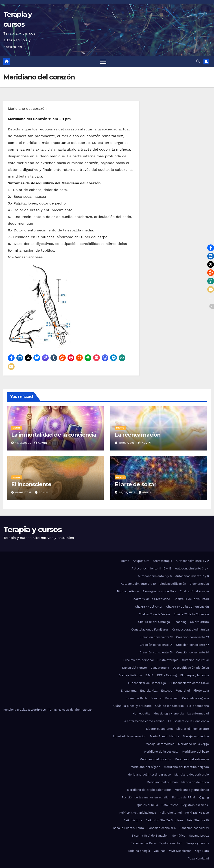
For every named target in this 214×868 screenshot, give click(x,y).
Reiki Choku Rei (171, 813)
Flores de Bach (136, 698)
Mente (17, 428)
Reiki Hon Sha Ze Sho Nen (164, 820)
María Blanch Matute (165, 736)
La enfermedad (198, 713)
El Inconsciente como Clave (189, 683)
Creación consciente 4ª (192, 645)
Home (125, 561)
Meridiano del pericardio (192, 775)
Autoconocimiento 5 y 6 (155, 576)
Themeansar (83, 710)
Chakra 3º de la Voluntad (191, 599)
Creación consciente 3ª (156, 645)
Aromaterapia (163, 561)
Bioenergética (199, 584)
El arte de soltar (136, 484)
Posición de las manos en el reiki (145, 797)
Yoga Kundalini (199, 858)
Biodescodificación (173, 584)
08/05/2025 (24, 493)
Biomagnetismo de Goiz (159, 591)
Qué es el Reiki (147, 805)
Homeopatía (141, 713)
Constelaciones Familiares (150, 630)
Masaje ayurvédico (196, 736)
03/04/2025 (128, 493)
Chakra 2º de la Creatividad (151, 599)
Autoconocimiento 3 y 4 (192, 568)
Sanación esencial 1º (162, 828)
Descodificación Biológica (191, 668)
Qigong (204, 797)
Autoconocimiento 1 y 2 (192, 561)
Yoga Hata (202, 851)
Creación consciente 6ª (192, 652)
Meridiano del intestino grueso (149, 775)
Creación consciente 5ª (156, 652)
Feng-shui (183, 691)
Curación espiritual (195, 660)
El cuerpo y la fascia (195, 675)
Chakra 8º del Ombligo (154, 622)
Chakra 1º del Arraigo (194, 591)
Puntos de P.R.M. (184, 797)
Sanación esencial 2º (194, 828)
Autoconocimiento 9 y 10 (138, 584)
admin (41, 443)
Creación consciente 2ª (192, 637)
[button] (198, 61)
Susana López (199, 836)
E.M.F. (149, 675)
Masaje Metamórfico (160, 744)
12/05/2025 (24, 443)
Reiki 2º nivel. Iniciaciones (138, 813)
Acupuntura (141, 561)
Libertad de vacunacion (130, 736)
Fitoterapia (201, 691)
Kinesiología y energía (168, 713)
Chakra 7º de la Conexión (191, 614)
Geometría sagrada (195, 698)
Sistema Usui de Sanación (150, 836)
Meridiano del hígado (146, 767)
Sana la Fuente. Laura (128, 828)
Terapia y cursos (32, 530)
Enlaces (167, 691)
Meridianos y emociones (192, 790)
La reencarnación (138, 435)
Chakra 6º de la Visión (154, 614)
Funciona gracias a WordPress (25, 710)
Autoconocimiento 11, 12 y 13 (151, 568)
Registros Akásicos (195, 805)
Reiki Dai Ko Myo (197, 813)
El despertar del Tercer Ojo (147, 683)
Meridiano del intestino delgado (186, 767)
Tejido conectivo (171, 843)
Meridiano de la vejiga (193, 744)
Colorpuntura (199, 622)
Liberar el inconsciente (193, 729)
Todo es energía (139, 851)
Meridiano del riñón (195, 782)
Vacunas (160, 851)
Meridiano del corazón (155, 759)
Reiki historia (133, 820)
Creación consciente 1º (156, 637)
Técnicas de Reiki (144, 843)
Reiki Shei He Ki (198, 820)
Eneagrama (129, 691)
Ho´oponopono (198, 706)
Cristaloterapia (168, 660)
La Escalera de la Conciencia (188, 721)
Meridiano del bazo (195, 752)
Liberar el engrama (159, 729)
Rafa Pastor (170, 805)
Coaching (180, 622)
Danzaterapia (160, 668)
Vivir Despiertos (180, 851)
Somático (179, 836)
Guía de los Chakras (169, 706)
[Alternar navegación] (103, 62)
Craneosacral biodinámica (190, 630)
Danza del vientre (134, 668)
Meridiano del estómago (192, 759)
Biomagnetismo (128, 591)
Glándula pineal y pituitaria (132, 706)
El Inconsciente (31, 484)
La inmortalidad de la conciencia (54, 435)
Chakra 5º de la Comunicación (188, 607)
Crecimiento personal (139, 660)
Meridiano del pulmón (162, 782)
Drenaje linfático (130, 675)
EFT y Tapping (167, 675)
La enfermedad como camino (144, 721)
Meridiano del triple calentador (149, 790)
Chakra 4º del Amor (149, 607)
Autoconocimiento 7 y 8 (192, 576)
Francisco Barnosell (164, 698)
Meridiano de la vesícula (161, 752)
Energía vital (149, 691)
